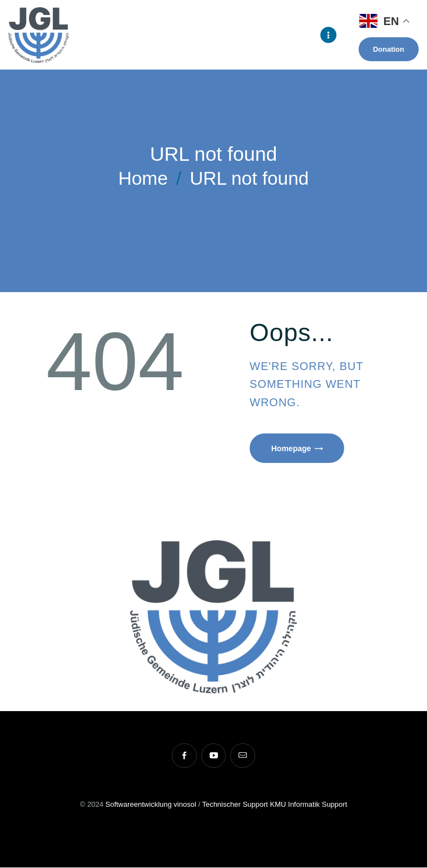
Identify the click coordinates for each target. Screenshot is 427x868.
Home (143, 178)
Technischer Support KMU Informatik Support (274, 805)
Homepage (292, 448)
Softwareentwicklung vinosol (150, 805)
